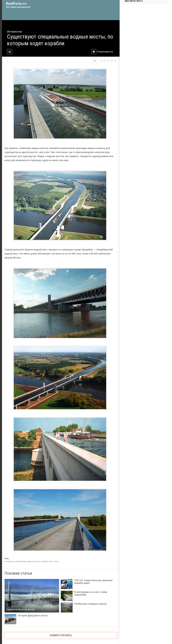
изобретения (21, 561)
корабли (44, 561)
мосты (56, 561)
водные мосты (34, 561)
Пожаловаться (102, 52)
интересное (9, 561)
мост (51, 561)
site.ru (23, 5)
